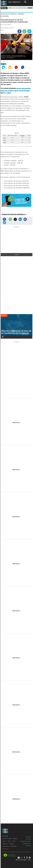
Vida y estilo (6, 846)
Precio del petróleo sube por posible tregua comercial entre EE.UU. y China (16, 91)
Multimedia (13, 846)
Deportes (5, 844)
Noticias (15, 839)
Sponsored (5, 849)
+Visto (16, 255)
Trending (11, 844)
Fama (14, 841)
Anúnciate (28, 837)
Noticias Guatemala (9, 14)
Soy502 (5, 836)
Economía (5, 16)
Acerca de (28, 839)
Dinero (21, 14)
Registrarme (16, 2)
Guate (4, 841)
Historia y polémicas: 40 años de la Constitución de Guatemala (16, 332)
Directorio (28, 846)
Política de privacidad (26, 841)
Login (10, 2)
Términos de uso (27, 844)
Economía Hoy (7, 839)
